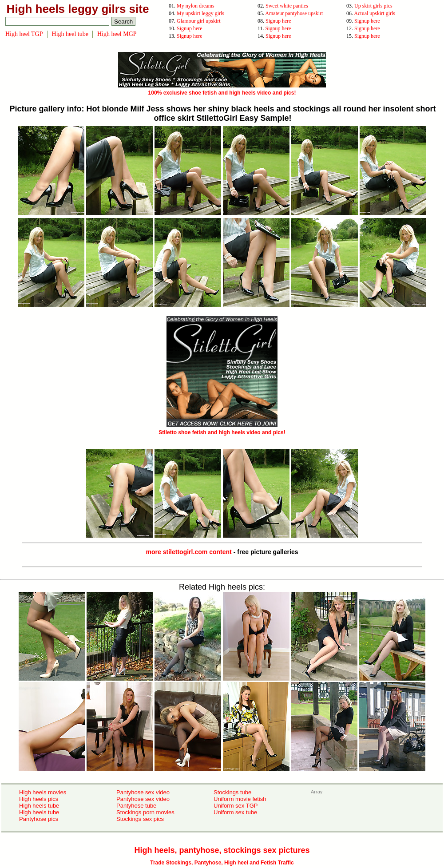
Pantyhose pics (39, 819)
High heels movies (43, 792)
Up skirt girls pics (373, 6)
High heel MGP (117, 34)
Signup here (278, 21)
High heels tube (39, 806)
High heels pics (39, 799)
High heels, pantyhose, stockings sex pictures (222, 850)
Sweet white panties (287, 6)
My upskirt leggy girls (200, 13)
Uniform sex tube (235, 812)
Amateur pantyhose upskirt (294, 13)
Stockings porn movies (145, 812)
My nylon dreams (196, 6)
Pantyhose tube (136, 806)
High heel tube (70, 34)
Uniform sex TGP (236, 806)
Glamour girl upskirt (199, 21)
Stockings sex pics (140, 819)
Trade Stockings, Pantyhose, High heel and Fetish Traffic (222, 863)
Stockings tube (232, 792)
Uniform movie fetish (240, 799)
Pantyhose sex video (143, 792)
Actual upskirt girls (375, 13)
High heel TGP (24, 34)
